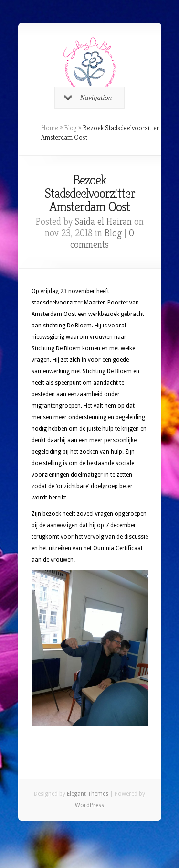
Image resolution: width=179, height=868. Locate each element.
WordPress (89, 805)
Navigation (88, 98)
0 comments (102, 239)
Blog (70, 128)
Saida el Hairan (103, 222)
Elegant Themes (88, 794)
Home (50, 128)
